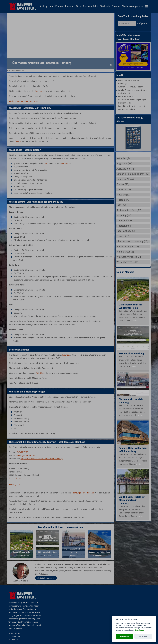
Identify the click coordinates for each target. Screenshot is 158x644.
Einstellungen (140, 630)
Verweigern (143, 636)
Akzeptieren (125, 636)
